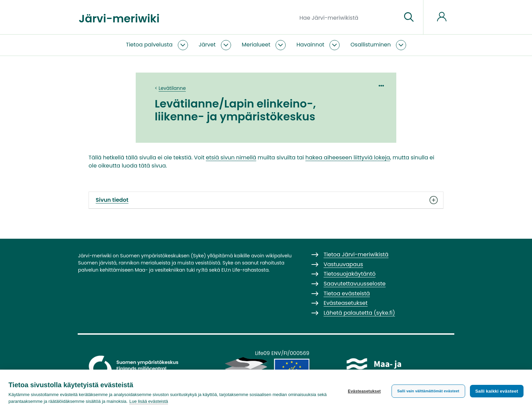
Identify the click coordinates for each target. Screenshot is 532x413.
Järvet (207, 45)
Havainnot (310, 45)
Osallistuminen (371, 45)
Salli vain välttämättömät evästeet (428, 391)
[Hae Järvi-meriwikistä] (348, 17)
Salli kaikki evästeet (497, 391)
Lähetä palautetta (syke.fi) (359, 313)
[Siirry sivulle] (409, 17)
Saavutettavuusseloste (355, 284)
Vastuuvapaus (343, 264)
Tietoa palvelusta (149, 45)
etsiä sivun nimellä (231, 158)
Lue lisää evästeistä (149, 401)
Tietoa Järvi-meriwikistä (356, 254)
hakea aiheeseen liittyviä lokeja (348, 158)
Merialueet (256, 45)
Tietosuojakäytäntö (350, 274)
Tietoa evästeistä (347, 293)
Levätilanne (172, 88)
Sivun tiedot (266, 200)
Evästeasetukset (364, 391)
